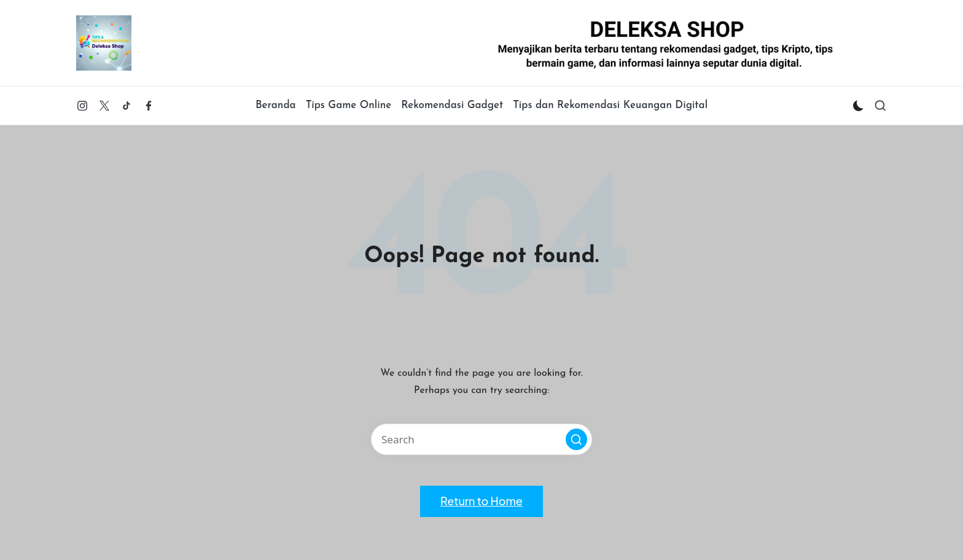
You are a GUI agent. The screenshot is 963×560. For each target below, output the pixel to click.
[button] (576, 439)
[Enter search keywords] (481, 439)
